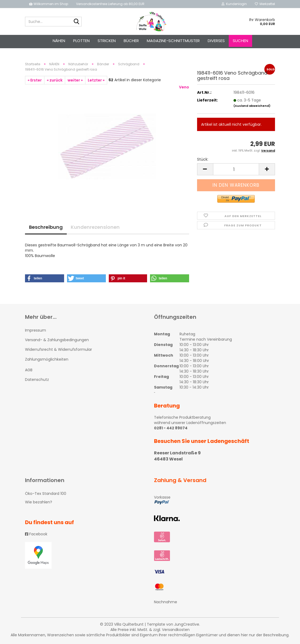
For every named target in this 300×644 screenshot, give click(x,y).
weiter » (75, 80)
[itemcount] (236, 169)
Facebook (36, 534)
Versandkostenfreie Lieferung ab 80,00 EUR (110, 4)
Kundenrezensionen (95, 227)
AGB (29, 370)
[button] (45, 278)
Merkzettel (265, 4)
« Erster (35, 80)
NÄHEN (59, 41)
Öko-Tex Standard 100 (46, 494)
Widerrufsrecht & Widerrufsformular (59, 349)
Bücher (131, 41)
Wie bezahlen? (39, 502)
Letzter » (96, 80)
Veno (184, 87)
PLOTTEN (81, 41)
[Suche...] (77, 22)
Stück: (203, 159)
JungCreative (187, 624)
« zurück (55, 80)
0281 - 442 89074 (171, 428)
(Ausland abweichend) (252, 106)
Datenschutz (37, 380)
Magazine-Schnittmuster (173, 41)
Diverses (216, 41)
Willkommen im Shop (49, 4)
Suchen (240, 41)
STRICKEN (107, 41)
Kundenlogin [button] (234, 4)
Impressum (36, 330)
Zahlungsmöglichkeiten (47, 359)
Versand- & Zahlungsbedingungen (57, 340)
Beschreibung (46, 227)
